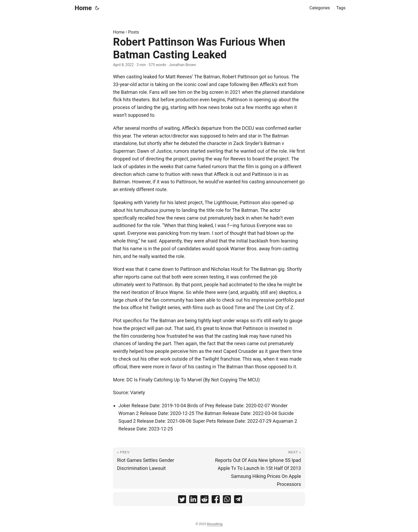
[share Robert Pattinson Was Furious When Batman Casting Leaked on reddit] (204, 500)
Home (83, 8)
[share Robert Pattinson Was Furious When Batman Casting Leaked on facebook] (216, 500)
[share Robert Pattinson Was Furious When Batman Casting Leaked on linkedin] (193, 500)
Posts (134, 32)
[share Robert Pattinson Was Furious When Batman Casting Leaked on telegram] (238, 500)
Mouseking (215, 524)
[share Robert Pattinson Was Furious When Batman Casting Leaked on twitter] (182, 500)
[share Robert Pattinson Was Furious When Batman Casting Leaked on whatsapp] (227, 500)
